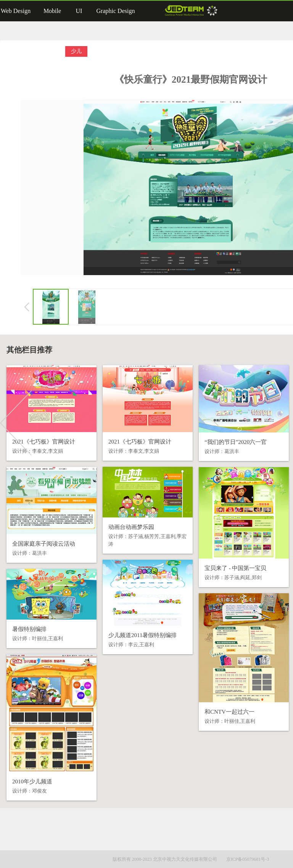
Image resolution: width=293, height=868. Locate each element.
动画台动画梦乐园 (131, 527)
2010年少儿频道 (32, 782)
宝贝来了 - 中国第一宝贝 (236, 568)
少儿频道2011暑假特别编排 (142, 635)
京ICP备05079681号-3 (248, 859)
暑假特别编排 (29, 629)
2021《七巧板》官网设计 (44, 442)
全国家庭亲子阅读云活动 (44, 544)
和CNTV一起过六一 (229, 712)
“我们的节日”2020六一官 (236, 442)
